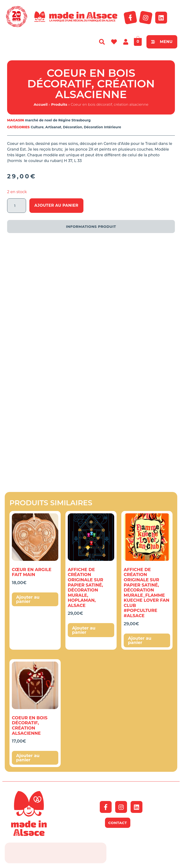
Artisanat (53, 127)
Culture (37, 127)
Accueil (41, 104)
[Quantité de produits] (17, 206)
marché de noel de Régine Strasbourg (58, 120)
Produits (59, 104)
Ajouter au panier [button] (28, 599)
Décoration (73, 127)
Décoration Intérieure (102, 127)
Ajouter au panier (56, 205)
